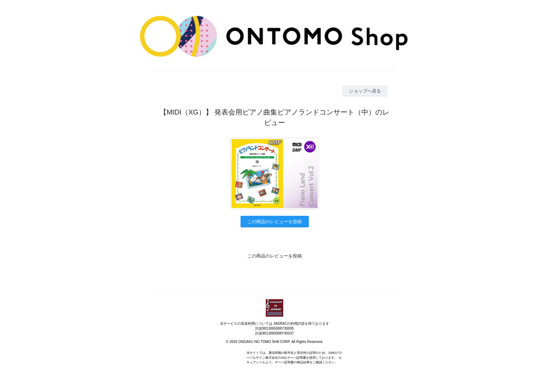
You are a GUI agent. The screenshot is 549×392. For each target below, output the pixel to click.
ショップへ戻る (365, 91)
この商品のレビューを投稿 (274, 222)
